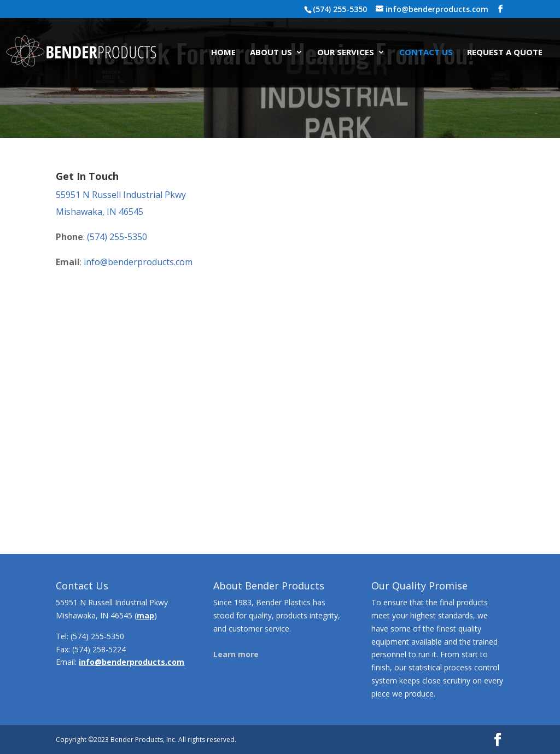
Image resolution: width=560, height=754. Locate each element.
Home (223, 53)
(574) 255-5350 (117, 237)
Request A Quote (505, 53)
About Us (271, 53)
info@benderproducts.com (138, 262)
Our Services (346, 53)
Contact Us (426, 53)
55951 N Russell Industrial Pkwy (121, 195)
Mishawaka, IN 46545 (100, 212)
